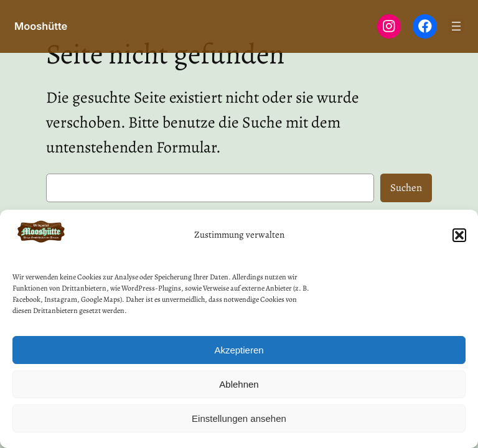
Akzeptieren (239, 350)
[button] (459, 235)
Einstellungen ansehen (239, 418)
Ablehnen (239, 384)
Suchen (406, 188)
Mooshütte (41, 26)
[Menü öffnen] (456, 26)
